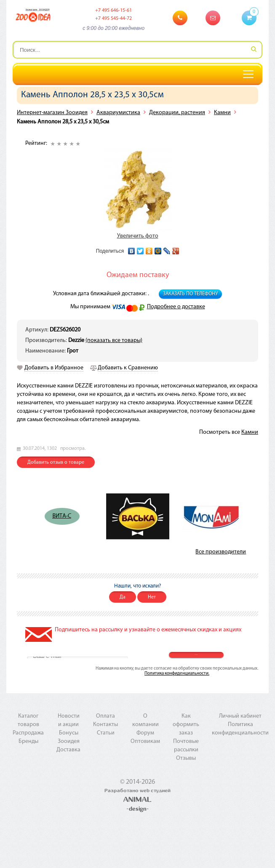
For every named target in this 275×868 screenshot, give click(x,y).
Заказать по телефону (190, 294)
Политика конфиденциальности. (177, 674)
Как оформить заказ (186, 725)
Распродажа (28, 733)
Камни (222, 113)
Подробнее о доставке (176, 307)
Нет (152, 597)
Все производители (221, 552)
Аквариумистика (118, 113)
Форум (145, 733)
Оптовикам (145, 741)
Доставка (68, 750)
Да (123, 597)
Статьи (106, 733)
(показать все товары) (114, 341)
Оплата (105, 716)
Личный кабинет (240, 716)
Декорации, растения (177, 113)
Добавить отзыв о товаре (56, 462)
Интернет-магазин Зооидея (52, 113)
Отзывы (186, 758)
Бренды (28, 741)
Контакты (105, 725)
